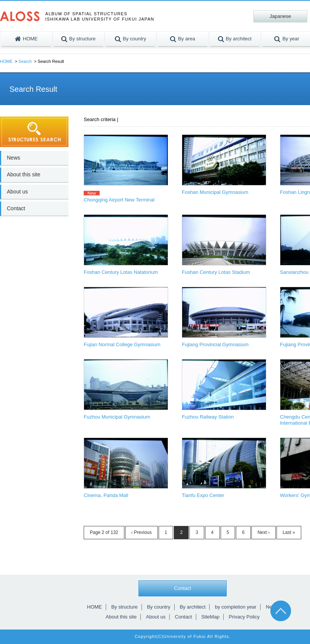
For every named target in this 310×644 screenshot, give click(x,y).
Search (25, 61)
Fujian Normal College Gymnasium (122, 344)
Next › (264, 532)
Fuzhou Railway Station (208, 417)
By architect (192, 607)
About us (17, 192)
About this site (24, 174)
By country (158, 607)
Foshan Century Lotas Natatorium (121, 272)
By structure (124, 607)
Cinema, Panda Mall (106, 495)
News (14, 158)
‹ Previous (141, 532)
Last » (289, 532)
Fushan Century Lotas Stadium (216, 272)
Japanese (280, 16)
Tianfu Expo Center (203, 495)
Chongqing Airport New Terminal (119, 200)
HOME (6, 61)
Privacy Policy (244, 617)
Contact (16, 208)
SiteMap (210, 617)
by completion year (236, 607)
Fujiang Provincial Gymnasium (215, 344)
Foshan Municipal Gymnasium (215, 192)
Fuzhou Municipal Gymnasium (117, 417)
